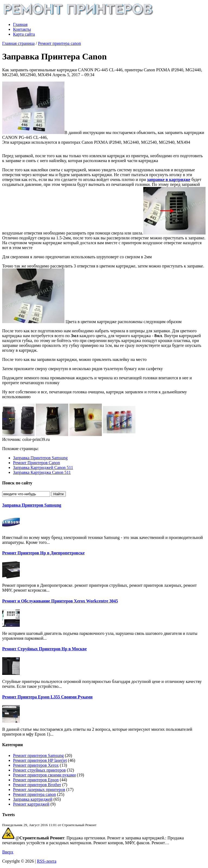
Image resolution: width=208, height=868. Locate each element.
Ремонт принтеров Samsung (38, 755)
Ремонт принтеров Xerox (36, 765)
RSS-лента (47, 861)
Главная (20, 24)
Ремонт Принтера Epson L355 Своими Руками (47, 697)
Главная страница (18, 43)
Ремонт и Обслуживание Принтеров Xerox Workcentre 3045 (60, 601)
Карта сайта (24, 34)
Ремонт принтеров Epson (36, 780)
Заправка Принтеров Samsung (40, 458)
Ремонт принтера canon (59, 43)
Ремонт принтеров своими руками (44, 775)
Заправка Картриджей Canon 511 (43, 467)
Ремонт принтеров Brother (37, 785)
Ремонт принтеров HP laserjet (40, 760)
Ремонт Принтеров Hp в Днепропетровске (43, 553)
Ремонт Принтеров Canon (37, 463)
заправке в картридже (169, 180)
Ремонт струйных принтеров (39, 770)
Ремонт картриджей (31, 804)
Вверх (8, 852)
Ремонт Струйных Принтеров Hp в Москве (44, 649)
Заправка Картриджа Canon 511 (42, 472)
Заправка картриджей (33, 799)
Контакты (22, 29)
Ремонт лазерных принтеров (39, 790)
